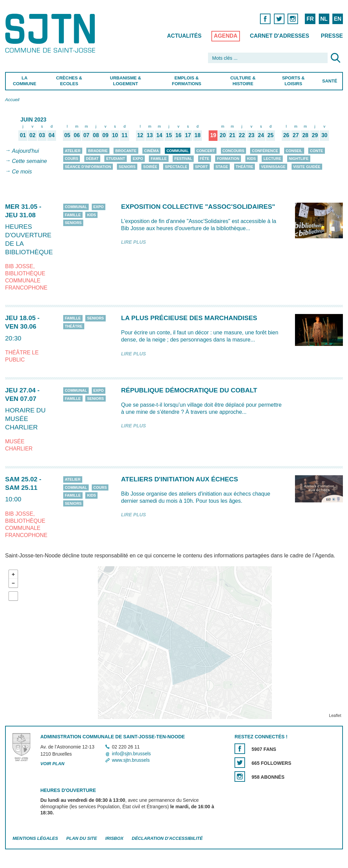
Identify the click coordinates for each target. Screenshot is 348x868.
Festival (183, 159)
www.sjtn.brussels (131, 760)
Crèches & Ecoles (69, 81)
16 (178, 135)
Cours (72, 159)
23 (251, 135)
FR (310, 19)
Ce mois (22, 172)
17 (188, 135)
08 (96, 135)
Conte (317, 151)
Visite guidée (307, 167)
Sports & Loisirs (293, 81)
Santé (330, 81)
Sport (202, 167)
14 (159, 135)
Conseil (294, 151)
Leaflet (335, 716)
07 (86, 135)
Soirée (150, 167)
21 (232, 135)
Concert (206, 151)
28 (305, 135)
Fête (205, 159)
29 (315, 135)
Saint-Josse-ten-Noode (51, 33)
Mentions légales (35, 838)
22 (242, 135)
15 (169, 135)
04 (52, 135)
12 (140, 135)
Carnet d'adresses (280, 36)
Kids (251, 159)
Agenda (225, 36)
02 (33, 135)
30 (325, 135)
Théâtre (245, 167)
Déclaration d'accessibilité (167, 838)
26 (286, 135)
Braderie (98, 151)
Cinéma (151, 151)
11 (125, 135)
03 (42, 135)
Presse (332, 36)
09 (105, 135)
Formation (228, 159)
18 (197, 135)
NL (324, 19)
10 (115, 135)
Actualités (184, 36)
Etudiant (116, 159)
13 (150, 135)
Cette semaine (29, 161)
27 (296, 135)
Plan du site (82, 838)
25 (271, 135)
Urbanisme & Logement (126, 81)
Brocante (126, 151)
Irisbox (114, 838)
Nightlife (299, 159)
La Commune (25, 81)
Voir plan (53, 764)
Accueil (12, 100)
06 (77, 135)
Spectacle (176, 167)
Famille (159, 159)
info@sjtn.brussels (131, 754)
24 (261, 135)
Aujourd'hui (25, 151)
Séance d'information (88, 167)
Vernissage (273, 167)
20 (223, 135)
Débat (92, 159)
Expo (138, 159)
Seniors (127, 167)
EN (337, 19)
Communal (178, 151)
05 (67, 135)
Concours (233, 151)
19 (213, 135)
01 (23, 135)
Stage (222, 167)
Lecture (272, 159)
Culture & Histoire (243, 81)
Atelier (73, 151)
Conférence (265, 151)
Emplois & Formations (187, 81)
